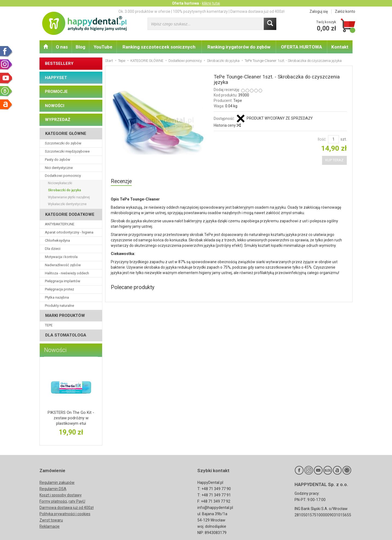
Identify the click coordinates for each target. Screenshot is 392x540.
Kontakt (340, 47)
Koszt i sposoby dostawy (61, 495)
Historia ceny (227, 125)
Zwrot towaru (51, 520)
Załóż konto (345, 11)
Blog (80, 47)
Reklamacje (50, 526)
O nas (62, 47)
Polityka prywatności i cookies (65, 514)
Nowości (55, 350)
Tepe (238, 101)
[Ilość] (333, 139)
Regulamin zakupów (57, 483)
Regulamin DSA (53, 489)
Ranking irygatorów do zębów (239, 47)
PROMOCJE (56, 92)
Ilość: (322, 139)
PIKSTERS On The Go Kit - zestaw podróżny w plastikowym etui (71, 418)
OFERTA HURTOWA (301, 47)
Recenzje (121, 181)
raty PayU (77, 501)
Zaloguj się (319, 11)
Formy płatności (53, 501)
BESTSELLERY (59, 63)
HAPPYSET (56, 78)
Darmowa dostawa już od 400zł (67, 508)
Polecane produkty (133, 287)
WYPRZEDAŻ (58, 120)
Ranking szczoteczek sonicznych (159, 47)
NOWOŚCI (55, 106)
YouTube (103, 47)
